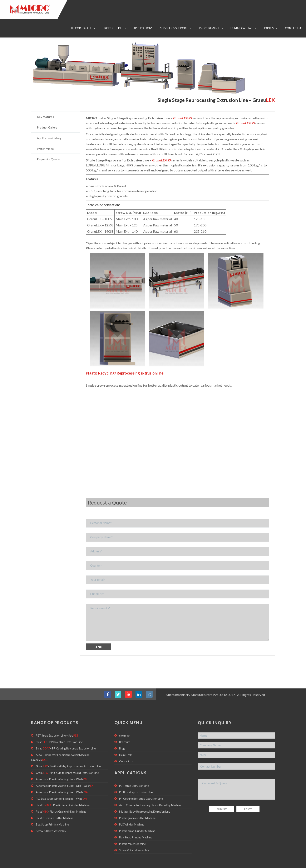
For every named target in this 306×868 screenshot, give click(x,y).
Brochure (125, 727)
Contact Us (294, 28)
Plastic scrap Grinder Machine (137, 821)
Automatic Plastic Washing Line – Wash (62, 766)
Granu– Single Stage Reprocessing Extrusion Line (67, 759)
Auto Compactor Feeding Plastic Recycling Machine (150, 793)
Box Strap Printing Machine (52, 814)
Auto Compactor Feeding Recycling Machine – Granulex (61, 743)
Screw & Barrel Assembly (51, 821)
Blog (122, 734)
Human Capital (241, 28)
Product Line (112, 28)
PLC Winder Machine (132, 814)
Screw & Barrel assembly (134, 841)
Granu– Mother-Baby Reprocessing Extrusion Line (68, 753)
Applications (143, 28)
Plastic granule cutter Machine (137, 807)
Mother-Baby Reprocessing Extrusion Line (145, 800)
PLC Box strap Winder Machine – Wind (61, 787)
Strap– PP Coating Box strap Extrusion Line (66, 734)
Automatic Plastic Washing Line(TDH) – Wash (65, 773)
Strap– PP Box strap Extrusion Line (59, 727)
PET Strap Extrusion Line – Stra (57, 720)
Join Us (269, 28)
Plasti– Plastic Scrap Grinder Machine (63, 794)
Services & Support (174, 28)
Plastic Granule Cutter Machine (55, 808)
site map (124, 720)
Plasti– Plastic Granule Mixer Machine (61, 801)
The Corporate (80, 28)
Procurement (209, 28)
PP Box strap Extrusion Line (136, 779)
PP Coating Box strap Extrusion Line (141, 786)
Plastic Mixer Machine (132, 834)
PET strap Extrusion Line (134, 772)
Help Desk (125, 741)
